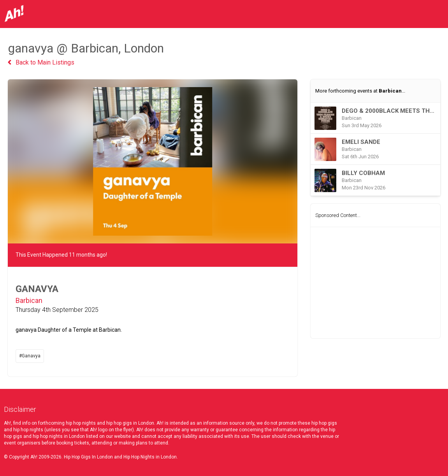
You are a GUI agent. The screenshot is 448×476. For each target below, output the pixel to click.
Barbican (29, 300)
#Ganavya (30, 356)
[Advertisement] (375, 283)
